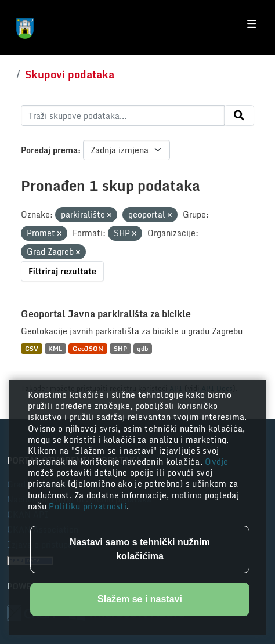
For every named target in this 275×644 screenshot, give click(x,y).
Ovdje (216, 462)
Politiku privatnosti (88, 506)
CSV (32, 348)
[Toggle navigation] (252, 24)
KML (55, 348)
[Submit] (239, 115)
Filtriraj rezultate (62, 271)
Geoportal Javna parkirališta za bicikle (106, 314)
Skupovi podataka (70, 74)
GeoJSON (88, 348)
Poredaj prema (49, 150)
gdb (142, 348)
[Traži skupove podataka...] (123, 115)
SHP (120, 348)
